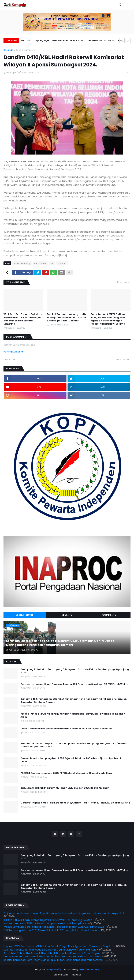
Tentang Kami (60, 975)
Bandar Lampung (25, 50)
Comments (109, 615)
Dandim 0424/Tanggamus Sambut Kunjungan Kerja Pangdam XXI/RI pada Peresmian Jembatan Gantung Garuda (74, 701)
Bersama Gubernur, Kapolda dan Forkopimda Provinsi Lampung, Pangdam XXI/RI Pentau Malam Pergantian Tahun (75, 745)
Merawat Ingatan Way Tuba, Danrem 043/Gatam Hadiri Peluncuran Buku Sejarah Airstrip (75, 803)
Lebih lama (123, 360)
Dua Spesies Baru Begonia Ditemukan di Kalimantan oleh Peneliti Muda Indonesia (53, 956)
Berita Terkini (25, 615)
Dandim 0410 (41, 263)
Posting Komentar (14, 352)
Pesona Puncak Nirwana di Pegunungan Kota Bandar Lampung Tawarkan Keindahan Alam (73, 715)
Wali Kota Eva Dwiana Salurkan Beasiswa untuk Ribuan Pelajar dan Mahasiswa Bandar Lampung (23, 319)
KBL (52, 263)
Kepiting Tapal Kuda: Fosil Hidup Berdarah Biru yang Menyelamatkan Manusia (50, 950)
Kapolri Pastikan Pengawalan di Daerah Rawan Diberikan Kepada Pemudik (66, 729)
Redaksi (77, 975)
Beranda (8, 50)
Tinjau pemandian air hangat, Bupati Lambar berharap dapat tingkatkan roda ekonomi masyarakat (64, 913)
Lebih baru (11, 360)
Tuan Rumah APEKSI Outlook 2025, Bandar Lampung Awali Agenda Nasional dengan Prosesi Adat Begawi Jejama (108, 319)
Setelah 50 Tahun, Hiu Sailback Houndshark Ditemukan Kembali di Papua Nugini (51, 953)
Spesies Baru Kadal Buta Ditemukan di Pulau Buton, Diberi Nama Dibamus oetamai (53, 960)
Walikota (62, 263)
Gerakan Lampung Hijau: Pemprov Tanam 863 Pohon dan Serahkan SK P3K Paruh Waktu (74, 40)
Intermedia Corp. (90, 969)
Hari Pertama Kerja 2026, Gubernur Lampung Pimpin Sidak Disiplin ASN (46, 923)
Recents (67, 615)
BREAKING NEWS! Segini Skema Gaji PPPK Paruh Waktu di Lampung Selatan (48, 920)
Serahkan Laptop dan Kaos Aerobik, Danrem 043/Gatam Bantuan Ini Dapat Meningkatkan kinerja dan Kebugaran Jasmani (60, 643)
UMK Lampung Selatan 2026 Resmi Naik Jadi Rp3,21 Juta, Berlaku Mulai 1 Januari (51, 930)
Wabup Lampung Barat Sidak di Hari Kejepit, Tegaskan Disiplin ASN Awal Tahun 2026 (54, 927)
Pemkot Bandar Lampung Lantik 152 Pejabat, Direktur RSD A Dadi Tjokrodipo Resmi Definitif (67, 317)
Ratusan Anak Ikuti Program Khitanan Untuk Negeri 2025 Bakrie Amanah (65, 788)
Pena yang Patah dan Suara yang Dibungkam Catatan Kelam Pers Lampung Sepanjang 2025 (75, 671)
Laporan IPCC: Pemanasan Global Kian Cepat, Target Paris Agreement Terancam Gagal (57, 946)
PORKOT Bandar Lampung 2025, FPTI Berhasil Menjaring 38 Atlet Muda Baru (66, 773)
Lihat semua (124, 282)
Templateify (53, 969)
